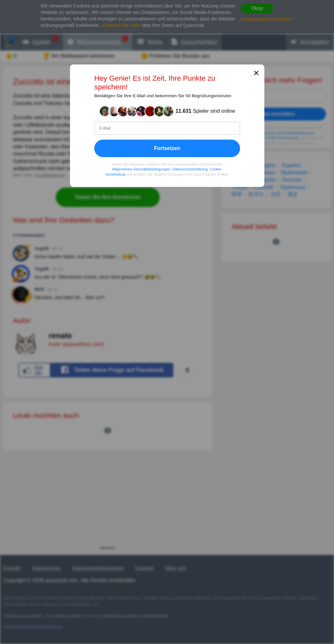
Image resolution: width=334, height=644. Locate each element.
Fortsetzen (167, 148)
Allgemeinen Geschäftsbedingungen (141, 169)
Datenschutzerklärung (190, 169)
